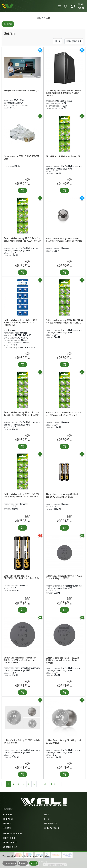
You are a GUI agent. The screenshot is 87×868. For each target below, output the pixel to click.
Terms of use (9, 838)
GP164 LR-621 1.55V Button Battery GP (63, 156)
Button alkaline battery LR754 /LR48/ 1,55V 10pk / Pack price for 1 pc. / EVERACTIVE (20, 323)
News (46, 815)
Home (38, 18)
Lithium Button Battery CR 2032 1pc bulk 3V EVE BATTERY (64, 742)
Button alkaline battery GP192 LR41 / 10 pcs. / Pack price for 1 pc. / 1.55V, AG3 (22, 495)
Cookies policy (10, 847)
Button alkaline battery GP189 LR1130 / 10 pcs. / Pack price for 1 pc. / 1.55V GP (21, 414)
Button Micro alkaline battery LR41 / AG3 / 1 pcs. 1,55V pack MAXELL (64, 577)
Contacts (8, 819)
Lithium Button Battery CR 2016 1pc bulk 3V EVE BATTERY (22, 741)
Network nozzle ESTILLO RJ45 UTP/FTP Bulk (22, 158)
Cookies (23, 863)
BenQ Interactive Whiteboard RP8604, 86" (22, 90)
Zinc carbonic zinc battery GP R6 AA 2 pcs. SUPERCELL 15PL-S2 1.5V (63, 496)
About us (8, 815)
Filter (8, 24)
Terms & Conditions (13, 834)
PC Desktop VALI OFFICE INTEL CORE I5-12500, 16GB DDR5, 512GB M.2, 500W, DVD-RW (64, 93)
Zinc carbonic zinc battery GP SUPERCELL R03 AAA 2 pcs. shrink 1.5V (21, 577)
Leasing (7, 828)
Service (7, 824)
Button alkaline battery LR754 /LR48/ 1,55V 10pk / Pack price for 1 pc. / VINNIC (64, 240)
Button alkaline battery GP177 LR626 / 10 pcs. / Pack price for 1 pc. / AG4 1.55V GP (22, 240)
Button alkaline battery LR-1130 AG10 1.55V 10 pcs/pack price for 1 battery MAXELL (63, 660)
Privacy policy (10, 843)
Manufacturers (52, 828)
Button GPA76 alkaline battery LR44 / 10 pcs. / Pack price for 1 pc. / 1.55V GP (64, 414)
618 (53, 784)
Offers (47, 819)
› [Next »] (59, 784)
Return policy (50, 824)
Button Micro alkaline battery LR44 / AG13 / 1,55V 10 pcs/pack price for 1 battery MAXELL (20, 660)
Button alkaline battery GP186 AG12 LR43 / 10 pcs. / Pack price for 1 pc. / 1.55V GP (64, 321)
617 (46, 784)
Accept (34, 863)
